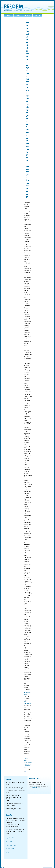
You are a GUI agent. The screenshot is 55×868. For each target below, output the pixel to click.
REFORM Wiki (35, 779)
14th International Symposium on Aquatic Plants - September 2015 (15, 831)
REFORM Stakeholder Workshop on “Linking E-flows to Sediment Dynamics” (15, 820)
